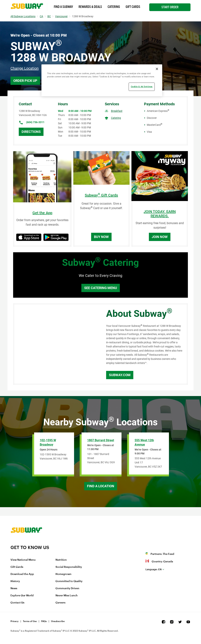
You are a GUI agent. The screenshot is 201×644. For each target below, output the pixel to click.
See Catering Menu (101, 288)
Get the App (42, 213)
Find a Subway (63, 7)
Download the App (22, 574)
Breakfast (117, 111)
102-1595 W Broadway (48, 442)
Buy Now (101, 237)
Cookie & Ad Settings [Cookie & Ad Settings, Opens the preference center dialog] (142, 87)
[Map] (55, 344)
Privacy (15, 621)
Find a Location (101, 486)
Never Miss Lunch (67, 596)
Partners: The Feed (162, 554)
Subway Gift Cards (101, 195)
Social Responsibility (69, 567)
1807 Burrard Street (101, 440)
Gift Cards (133, 7)
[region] (102, 80)
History (15, 581)
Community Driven (67, 588)
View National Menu (23, 560)
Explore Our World (22, 596)
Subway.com (120, 375)
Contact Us (17, 603)
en (154, 569)
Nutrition (61, 560)
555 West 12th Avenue (144, 442)
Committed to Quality (69, 581)
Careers (60, 603)
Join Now (160, 237)
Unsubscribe (58, 621)
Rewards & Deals (90, 7)
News (14, 588)
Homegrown (63, 574)
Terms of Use (30, 621)
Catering (114, 7)
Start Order (170, 7)
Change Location (25, 68)
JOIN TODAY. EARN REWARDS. (160, 214)
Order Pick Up (25, 81)
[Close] (157, 69)
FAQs (44, 621)
